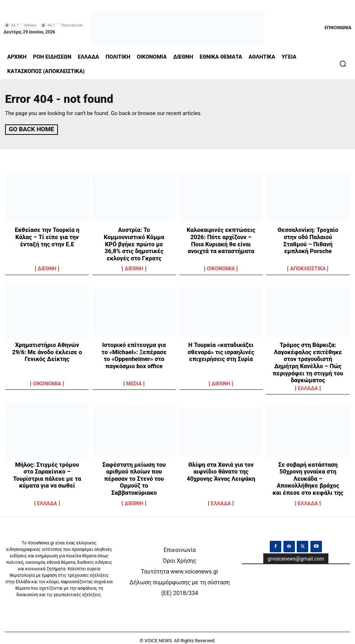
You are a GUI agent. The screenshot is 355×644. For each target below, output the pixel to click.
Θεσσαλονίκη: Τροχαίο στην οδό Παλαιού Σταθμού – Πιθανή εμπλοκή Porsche (308, 236)
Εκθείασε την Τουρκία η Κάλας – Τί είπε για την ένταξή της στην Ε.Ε (47, 236)
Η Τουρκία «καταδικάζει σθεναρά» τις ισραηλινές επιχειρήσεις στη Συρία (221, 351)
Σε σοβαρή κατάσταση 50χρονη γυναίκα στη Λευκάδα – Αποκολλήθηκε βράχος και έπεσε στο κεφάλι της (308, 472)
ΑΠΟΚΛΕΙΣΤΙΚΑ (308, 269)
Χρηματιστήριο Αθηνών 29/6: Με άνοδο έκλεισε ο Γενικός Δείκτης (47, 351)
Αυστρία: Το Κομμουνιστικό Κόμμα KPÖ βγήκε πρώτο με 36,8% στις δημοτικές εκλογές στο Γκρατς (134, 239)
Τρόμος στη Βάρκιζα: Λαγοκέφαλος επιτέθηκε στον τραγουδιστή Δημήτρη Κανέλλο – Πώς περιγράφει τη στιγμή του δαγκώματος (308, 357)
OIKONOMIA (221, 269)
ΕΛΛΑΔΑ (308, 383)
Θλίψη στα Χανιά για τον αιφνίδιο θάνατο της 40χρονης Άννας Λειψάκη (221, 466)
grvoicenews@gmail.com (296, 553)
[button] (343, 64)
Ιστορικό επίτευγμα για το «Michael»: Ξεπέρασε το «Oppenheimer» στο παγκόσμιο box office (134, 354)
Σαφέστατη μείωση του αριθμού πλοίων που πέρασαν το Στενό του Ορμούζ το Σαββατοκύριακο (134, 469)
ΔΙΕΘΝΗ (47, 269)
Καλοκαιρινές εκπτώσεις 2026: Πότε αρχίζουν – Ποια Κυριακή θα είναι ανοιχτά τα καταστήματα (221, 239)
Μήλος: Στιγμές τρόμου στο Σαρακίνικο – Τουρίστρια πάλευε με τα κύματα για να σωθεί (47, 469)
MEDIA (134, 383)
